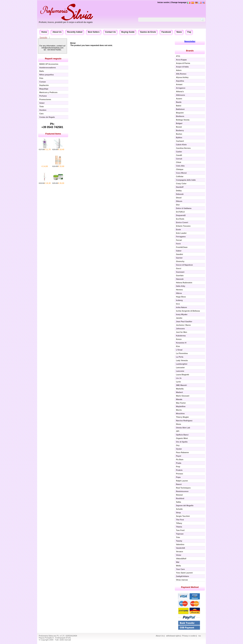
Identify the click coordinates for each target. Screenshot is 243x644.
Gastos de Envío (148, 32)
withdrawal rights (173, 636)
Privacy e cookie (189, 636)
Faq (189, 32)
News (179, 32)
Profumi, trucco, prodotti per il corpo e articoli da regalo (66, 22)
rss (200, 636)
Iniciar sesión (163, 2)
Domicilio (43, 37)
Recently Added (75, 32)
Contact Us (110, 32)
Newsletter (190, 41)
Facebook (166, 32)
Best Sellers (94, 32)
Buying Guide (128, 32)
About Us (57, 32)
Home (44, 32)
